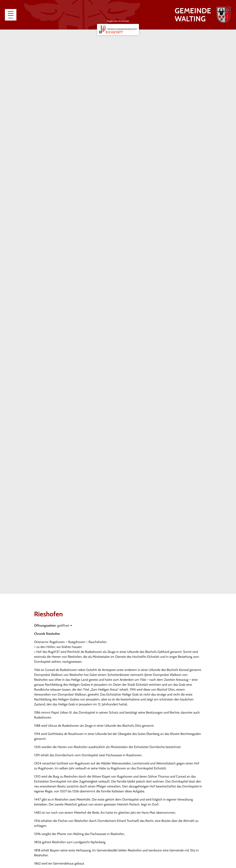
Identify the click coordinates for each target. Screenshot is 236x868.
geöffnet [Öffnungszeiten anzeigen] (63, 625)
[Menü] (11, 15)
